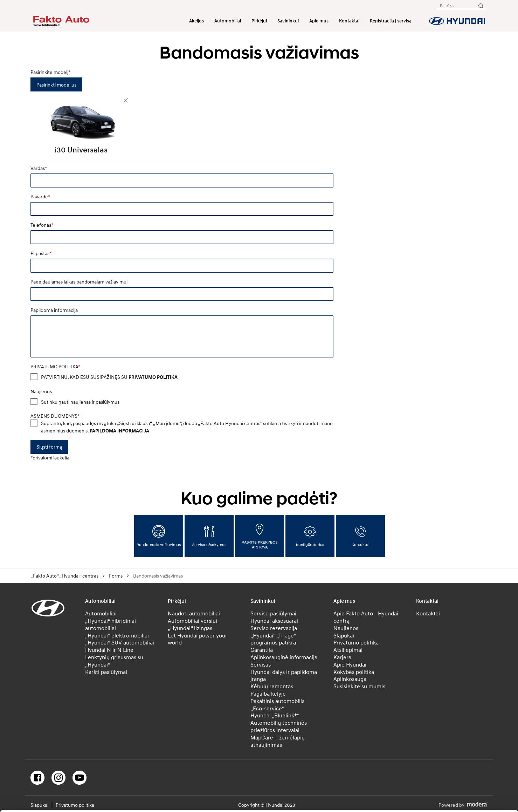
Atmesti (459, 767)
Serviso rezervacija (274, 628)
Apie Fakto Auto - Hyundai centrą (366, 617)
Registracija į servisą (391, 21)
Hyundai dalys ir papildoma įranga (284, 675)
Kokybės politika (354, 672)
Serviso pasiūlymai (273, 613)
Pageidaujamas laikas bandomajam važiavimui (79, 282)
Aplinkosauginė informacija (284, 657)
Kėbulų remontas (272, 686)
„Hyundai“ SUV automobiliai (120, 642)
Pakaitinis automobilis (277, 701)
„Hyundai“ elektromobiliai (117, 635)
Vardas (38, 168)
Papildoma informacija (54, 310)
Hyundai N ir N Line (109, 650)
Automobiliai (228, 21)
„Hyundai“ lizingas (190, 628)
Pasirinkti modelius (56, 85)
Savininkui (288, 21)
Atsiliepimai (348, 650)
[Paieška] (481, 5)
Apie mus (319, 21)
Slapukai (344, 635)
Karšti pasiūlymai (106, 672)
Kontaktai (349, 21)
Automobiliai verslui (192, 621)
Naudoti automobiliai (194, 613)
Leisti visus (460, 723)
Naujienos (41, 391)
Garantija (262, 650)
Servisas (261, 664)
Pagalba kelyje (268, 694)
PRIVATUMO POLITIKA (54, 366)
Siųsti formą (49, 447)
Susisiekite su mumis (359, 686)
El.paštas (40, 253)
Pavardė (39, 196)
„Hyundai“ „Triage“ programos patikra (273, 639)
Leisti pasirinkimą (460, 745)
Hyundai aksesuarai (274, 621)
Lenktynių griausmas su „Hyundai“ (114, 661)
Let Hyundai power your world (198, 639)
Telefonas (41, 225)
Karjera (342, 657)
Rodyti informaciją (346, 799)
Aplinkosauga (350, 679)
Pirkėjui (259, 21)
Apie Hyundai (350, 664)
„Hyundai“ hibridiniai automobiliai (110, 624)
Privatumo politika (356, 642)
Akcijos (196, 21)
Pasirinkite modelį (49, 72)
